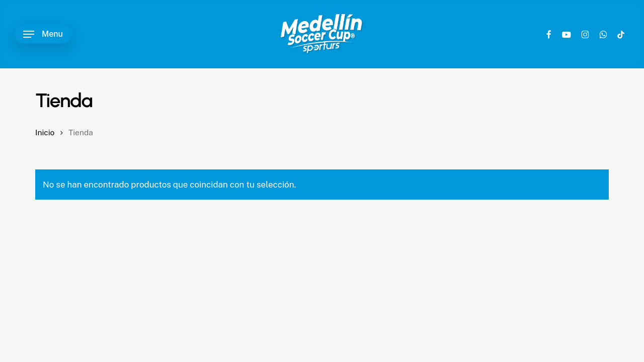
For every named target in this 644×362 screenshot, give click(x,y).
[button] (43, 34)
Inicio (45, 132)
